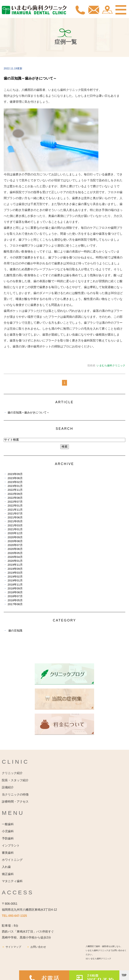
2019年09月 (15, 569)
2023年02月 (15, 482)
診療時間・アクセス (15, 802)
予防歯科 (8, 838)
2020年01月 (15, 561)
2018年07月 (15, 596)
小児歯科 (8, 831)
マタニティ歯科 (12, 881)
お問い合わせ (38, 947)
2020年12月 (15, 533)
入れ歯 (6, 867)
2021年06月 (15, 517)
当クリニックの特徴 (15, 795)
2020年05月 (15, 553)
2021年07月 (15, 513)
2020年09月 (15, 537)
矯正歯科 (8, 874)
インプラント (11, 845)
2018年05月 (15, 600)
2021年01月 (15, 529)
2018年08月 (15, 592)
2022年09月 (15, 494)
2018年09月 (15, 588)
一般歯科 (8, 824)
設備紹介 (8, 787)
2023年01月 (15, 486)
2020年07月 (15, 545)
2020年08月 (15, 541)
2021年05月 (15, 521)
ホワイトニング (12, 860)
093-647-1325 (18, 916)
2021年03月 (15, 525)
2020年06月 (15, 549)
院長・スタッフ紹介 (15, 780)
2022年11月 (15, 490)
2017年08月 (15, 604)
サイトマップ (13, 947)
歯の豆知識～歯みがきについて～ (30, 78)
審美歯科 (8, 853)
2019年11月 (15, 565)
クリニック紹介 (12, 773)
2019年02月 (15, 576)
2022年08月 (15, 498)
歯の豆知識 (15, 630)
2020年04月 (15, 557)
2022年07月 (15, 502)
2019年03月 (15, 573)
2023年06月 (15, 478)
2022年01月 (15, 505)
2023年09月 (15, 474)
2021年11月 (15, 510)
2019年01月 (15, 580)
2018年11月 (15, 584)
